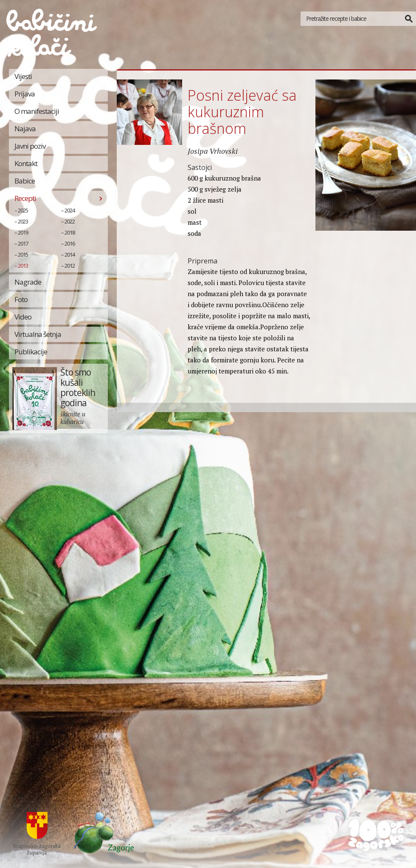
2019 (23, 232)
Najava (25, 129)
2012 (70, 266)
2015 (23, 254)
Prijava (25, 94)
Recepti (25, 198)
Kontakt (26, 163)
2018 (70, 232)
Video (23, 317)
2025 (23, 210)
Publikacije (31, 352)
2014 (70, 254)
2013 (23, 266)
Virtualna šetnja (38, 334)
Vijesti (23, 76)
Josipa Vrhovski (213, 151)
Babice (25, 181)
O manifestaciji (37, 111)
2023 (23, 221)
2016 (70, 243)
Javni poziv (30, 146)
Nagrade (28, 282)
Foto (21, 299)
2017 (23, 243)
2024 (70, 210)
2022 (70, 221)
